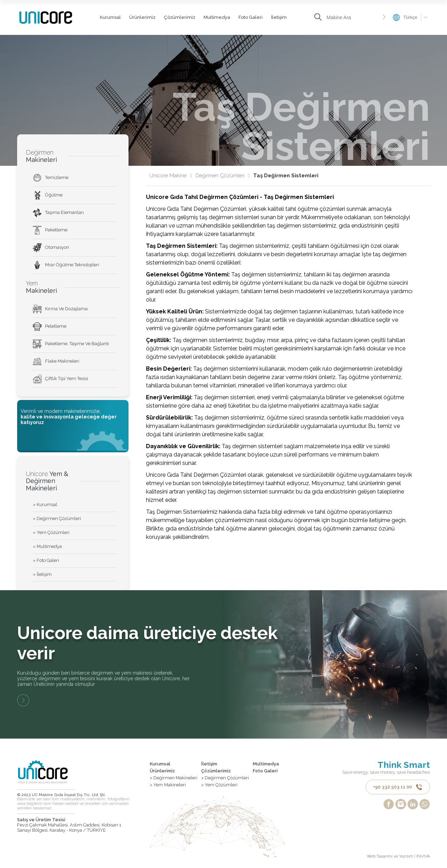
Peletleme (50, 327)
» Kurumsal (45, 505)
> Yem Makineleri (168, 785)
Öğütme (48, 195)
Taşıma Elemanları (58, 213)
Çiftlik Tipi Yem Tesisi (60, 379)
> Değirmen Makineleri (174, 778)
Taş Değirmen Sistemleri (286, 176)
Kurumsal (110, 17)
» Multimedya (47, 546)
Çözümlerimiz (179, 17)
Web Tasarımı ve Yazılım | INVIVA (398, 857)
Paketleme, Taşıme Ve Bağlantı (71, 344)
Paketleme (50, 230)
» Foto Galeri (46, 560)
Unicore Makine (171, 176)
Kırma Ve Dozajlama (60, 309)
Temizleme (51, 178)
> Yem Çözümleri (219, 785)
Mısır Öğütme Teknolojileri (66, 265)
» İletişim (42, 574)
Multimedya (217, 17)
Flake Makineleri (56, 361)
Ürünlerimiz (142, 17)
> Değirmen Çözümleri (225, 778)
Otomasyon (51, 248)
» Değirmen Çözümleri (57, 518)
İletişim (279, 17)
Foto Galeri (251, 17)
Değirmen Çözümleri (223, 176)
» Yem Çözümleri (51, 532)
